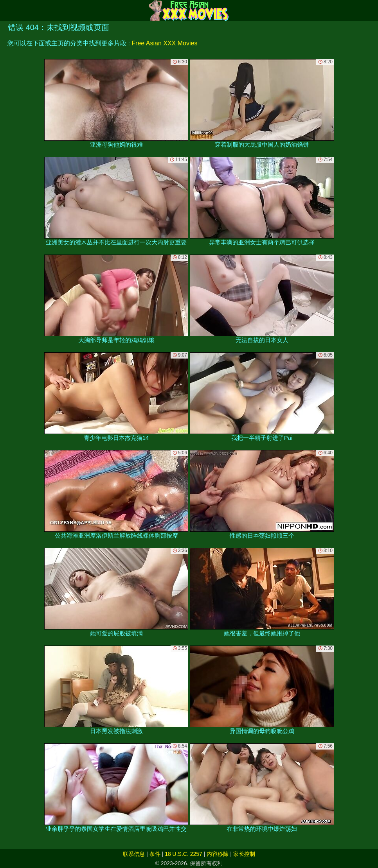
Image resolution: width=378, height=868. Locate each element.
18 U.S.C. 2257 (184, 854)
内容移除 (218, 854)
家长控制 (244, 854)
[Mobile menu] (7, 11)
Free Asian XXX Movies (164, 43)
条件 (155, 854)
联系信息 (134, 854)
